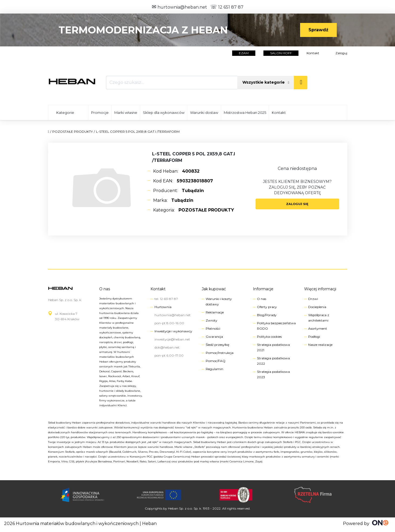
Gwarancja (214, 337)
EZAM (244, 53)
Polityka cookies (269, 337)
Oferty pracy (267, 307)
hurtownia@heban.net (179, 7)
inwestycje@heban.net (172, 339)
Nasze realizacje (320, 345)
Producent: (178, 191)
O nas (105, 289)
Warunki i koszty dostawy (219, 301)
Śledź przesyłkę (217, 345)
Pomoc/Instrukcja (220, 353)
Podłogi (314, 337)
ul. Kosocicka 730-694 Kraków (67, 316)
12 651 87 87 (227, 7)
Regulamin (214, 369)
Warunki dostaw (204, 112)
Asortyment (318, 328)
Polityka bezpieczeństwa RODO (276, 326)
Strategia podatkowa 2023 (273, 374)
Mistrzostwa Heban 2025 (245, 112)
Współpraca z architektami (319, 318)
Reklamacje (215, 312)
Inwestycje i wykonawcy (173, 331)
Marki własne (126, 112)
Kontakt (313, 53)
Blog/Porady (267, 315)
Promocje (100, 112)
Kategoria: (194, 210)
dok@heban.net (167, 347)
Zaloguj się (297, 204)
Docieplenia (317, 307)
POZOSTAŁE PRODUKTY (73, 132)
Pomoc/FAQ (216, 361)
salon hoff (281, 53)
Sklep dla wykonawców (164, 112)
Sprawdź (318, 30)
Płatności (213, 328)
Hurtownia (163, 307)
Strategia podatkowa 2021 (273, 347)
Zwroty (212, 320)
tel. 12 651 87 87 (166, 299)
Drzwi (313, 299)
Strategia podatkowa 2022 (273, 361)
